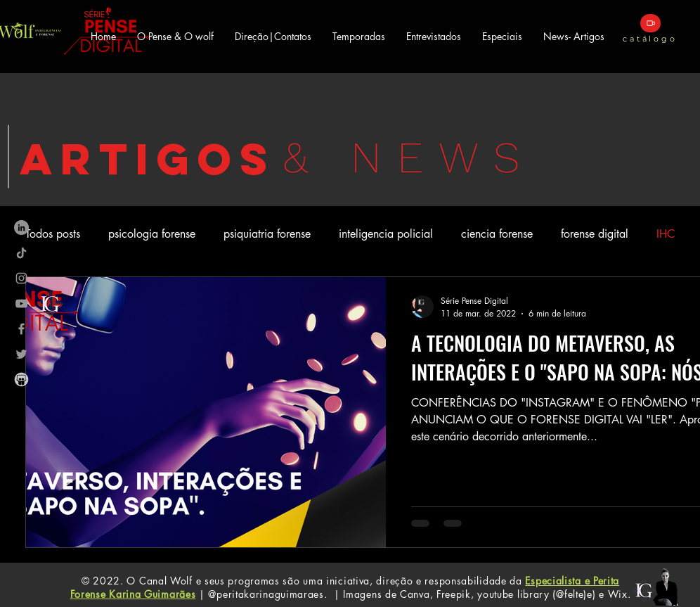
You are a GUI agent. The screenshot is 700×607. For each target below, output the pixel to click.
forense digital (595, 234)
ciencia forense (497, 234)
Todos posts (53, 234)
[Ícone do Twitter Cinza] (21, 354)
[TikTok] (21, 253)
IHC (666, 234)
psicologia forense (152, 234)
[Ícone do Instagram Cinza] (21, 278)
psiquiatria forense (267, 234)
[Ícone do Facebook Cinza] (21, 329)
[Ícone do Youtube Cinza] (21, 303)
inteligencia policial (386, 234)
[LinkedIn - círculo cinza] (21, 228)
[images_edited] (21, 379)
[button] (359, 37)
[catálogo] (650, 23)
